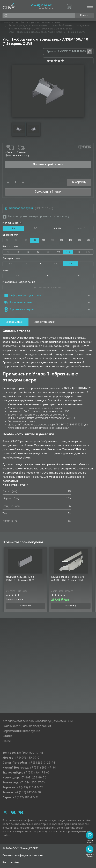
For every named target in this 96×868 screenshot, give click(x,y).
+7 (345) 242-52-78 (28, 793)
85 (50, 251)
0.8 (28, 263)
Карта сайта (11, 862)
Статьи (7, 736)
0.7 (10, 264)
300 (62, 240)
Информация (14, 322)
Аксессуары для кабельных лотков (40, 22)
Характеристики (45, 322)
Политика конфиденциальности (23, 856)
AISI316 (85, 228)
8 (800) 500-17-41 (31, 753)
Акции (7, 741)
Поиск (84, 15)
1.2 (56, 264)
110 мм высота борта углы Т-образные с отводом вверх (41, 29)
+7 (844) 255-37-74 (32, 783)
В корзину (79, 182)
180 (78, 276)
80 (18, 240)
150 (78, 252)
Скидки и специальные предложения (27, 726)
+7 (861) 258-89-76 (33, 778)
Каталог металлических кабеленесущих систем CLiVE (38, 721)
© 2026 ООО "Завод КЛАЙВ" (20, 849)
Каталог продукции (19, 208)
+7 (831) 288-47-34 (43, 768)
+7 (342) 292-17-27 (26, 798)
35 (10, 251)
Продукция (8, 22)
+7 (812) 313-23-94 (42, 763)
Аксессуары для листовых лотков (28, 26)
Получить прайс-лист (48, 165)
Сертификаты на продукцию (21, 731)
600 (89, 240)
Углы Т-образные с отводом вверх (72, 26)
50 (9, 240)
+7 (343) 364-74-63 (37, 773)
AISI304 (61, 229)
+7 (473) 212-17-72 (30, 788)
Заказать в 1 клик (48, 192)
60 (28, 252)
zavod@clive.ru (46, 8)
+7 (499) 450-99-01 (42, 6)
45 (18, 276)
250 (54, 240)
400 (71, 240)
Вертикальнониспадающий (61, 287)
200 (43, 240)
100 (27, 240)
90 (48, 276)
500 (80, 240)
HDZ (39, 229)
